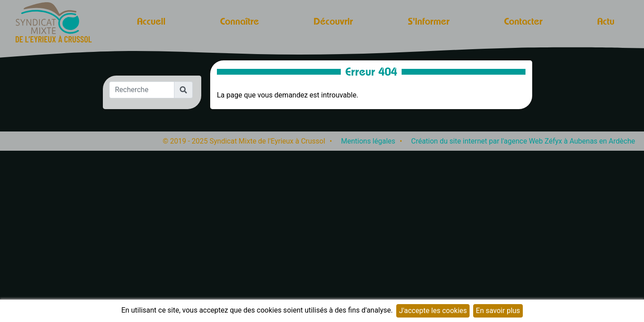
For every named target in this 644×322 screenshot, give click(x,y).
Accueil (151, 21)
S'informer (429, 21)
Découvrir (333, 21)
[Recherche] (142, 90)
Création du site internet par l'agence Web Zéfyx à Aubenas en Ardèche (523, 141)
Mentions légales (368, 141)
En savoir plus (498, 311)
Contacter (523, 21)
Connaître (239, 21)
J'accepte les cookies (433, 311)
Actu (606, 21)
